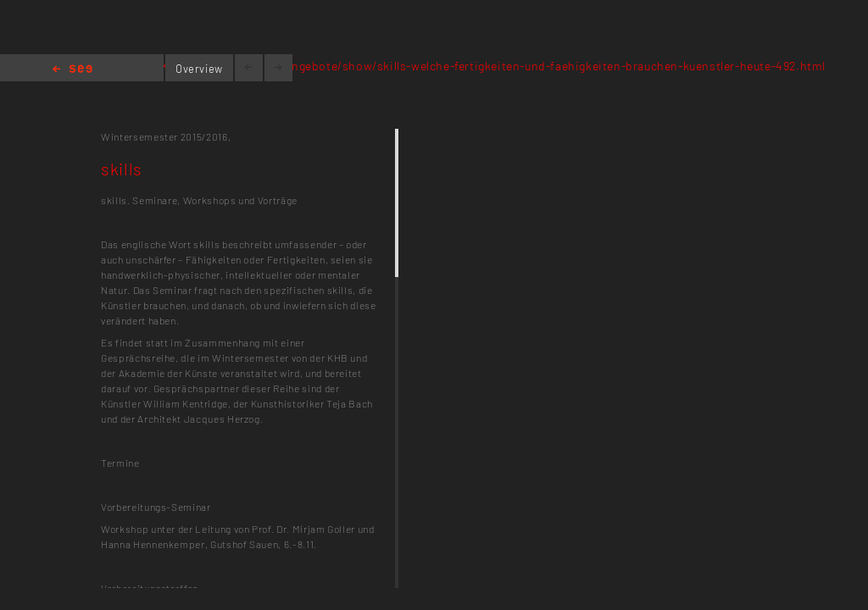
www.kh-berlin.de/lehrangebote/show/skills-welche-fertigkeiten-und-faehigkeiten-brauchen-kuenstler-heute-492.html (493, 66)
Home (72, 70)
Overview (199, 69)
